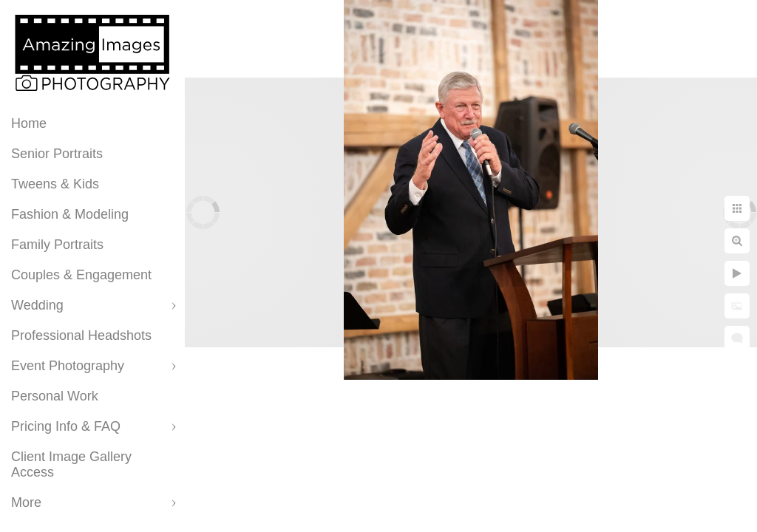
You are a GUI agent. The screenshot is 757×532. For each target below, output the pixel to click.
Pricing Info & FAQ (66, 426)
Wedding (37, 305)
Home (29, 123)
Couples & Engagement (81, 275)
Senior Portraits (57, 154)
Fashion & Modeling (70, 214)
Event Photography (68, 366)
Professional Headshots (81, 335)
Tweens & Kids (55, 184)
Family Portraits (57, 245)
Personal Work (55, 396)
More (26, 502)
